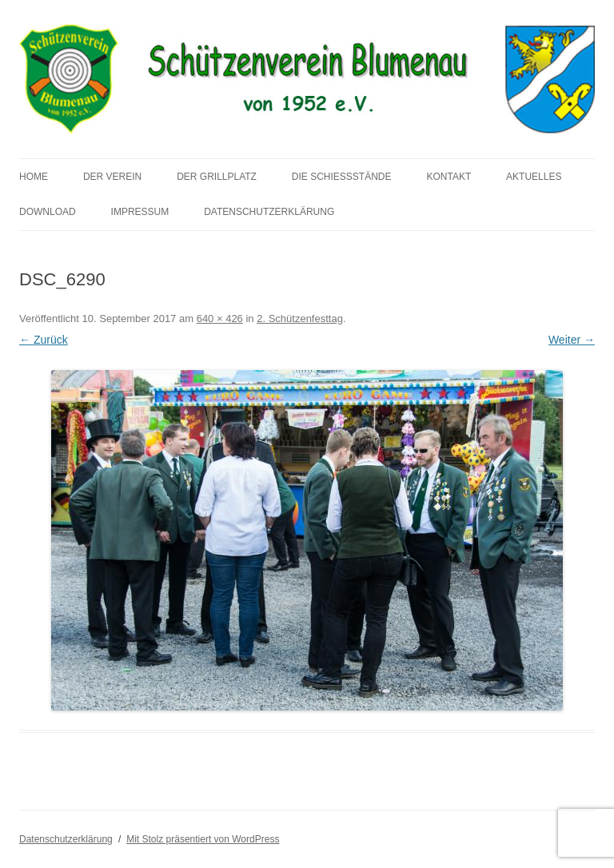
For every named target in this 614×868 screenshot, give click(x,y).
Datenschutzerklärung (269, 212)
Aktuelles (534, 177)
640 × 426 (220, 319)
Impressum (140, 212)
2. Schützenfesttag (300, 319)
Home (34, 177)
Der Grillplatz (217, 177)
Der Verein (112, 177)
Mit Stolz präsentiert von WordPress (203, 839)
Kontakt (449, 177)
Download (48, 212)
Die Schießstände (342, 177)
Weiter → (572, 340)
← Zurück (44, 340)
